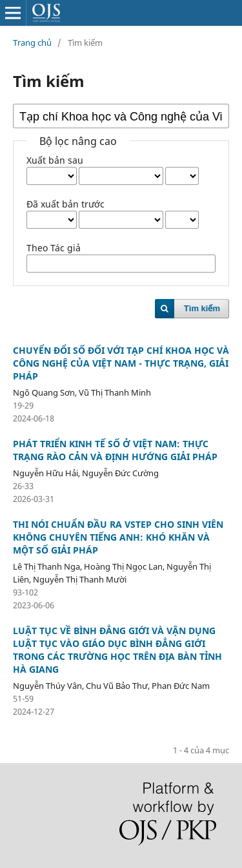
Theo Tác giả (54, 248)
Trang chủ (32, 43)
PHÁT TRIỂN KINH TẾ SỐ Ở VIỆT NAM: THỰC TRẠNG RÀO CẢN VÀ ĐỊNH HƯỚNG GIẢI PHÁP (115, 450)
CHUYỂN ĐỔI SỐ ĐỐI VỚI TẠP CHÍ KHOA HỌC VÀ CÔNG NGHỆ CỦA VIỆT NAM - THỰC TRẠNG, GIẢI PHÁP (121, 363)
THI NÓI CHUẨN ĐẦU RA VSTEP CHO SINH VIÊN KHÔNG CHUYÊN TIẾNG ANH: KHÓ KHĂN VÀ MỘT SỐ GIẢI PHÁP (118, 537)
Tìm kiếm (202, 308)
